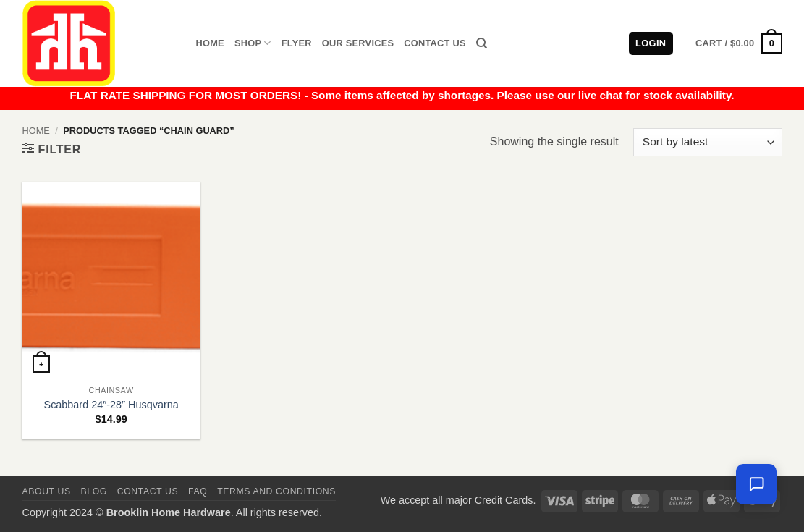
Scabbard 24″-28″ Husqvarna (111, 405)
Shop (253, 43)
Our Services (358, 43)
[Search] (482, 43)
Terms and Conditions (276, 491)
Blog (94, 491)
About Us (47, 491)
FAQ (198, 491)
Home (210, 43)
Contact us (148, 491)
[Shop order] (707, 142)
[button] (739, 43)
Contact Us (435, 43)
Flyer (297, 43)
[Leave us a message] (756, 484)
